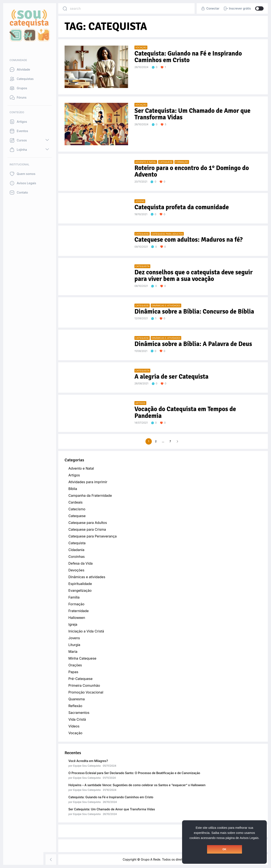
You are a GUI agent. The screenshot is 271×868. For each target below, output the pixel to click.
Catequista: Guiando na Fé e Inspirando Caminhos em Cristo (111, 797)
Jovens (74, 638)
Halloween (77, 618)
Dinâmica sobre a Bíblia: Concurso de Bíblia (194, 312)
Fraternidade (79, 611)
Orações (75, 665)
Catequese (77, 516)
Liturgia (74, 645)
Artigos (74, 475)
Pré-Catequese (80, 679)
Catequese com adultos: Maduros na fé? (189, 240)
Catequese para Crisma (87, 529)
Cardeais (75, 502)
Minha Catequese (82, 658)
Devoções (76, 570)
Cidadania (76, 550)
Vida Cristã (77, 719)
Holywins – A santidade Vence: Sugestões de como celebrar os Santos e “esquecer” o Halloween (137, 785)
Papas (73, 672)
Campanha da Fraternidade (90, 495)
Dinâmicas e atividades (87, 577)
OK (224, 849)
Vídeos (74, 726)
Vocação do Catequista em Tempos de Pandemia (185, 412)
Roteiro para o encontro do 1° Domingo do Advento (192, 171)
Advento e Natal (81, 468)
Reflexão (75, 706)
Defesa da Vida (81, 563)
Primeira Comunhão (84, 685)
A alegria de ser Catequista (171, 377)
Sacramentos (79, 713)
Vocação (75, 733)
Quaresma (77, 699)
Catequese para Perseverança (93, 536)
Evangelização (80, 590)
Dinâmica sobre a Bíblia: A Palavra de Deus (193, 344)
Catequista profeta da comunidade (182, 207)
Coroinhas (77, 557)
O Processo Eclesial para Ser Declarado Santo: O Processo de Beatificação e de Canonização (134, 773)
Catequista (77, 543)
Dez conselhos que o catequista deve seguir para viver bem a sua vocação (194, 276)
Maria (73, 652)
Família (74, 597)
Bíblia (73, 489)
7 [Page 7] (170, 441)
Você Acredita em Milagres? (88, 761)
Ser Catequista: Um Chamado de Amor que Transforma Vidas (112, 809)
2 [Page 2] (156, 441)
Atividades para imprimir (88, 482)
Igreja (73, 624)
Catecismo (77, 509)
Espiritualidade (80, 584)
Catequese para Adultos (88, 523)
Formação (76, 604)
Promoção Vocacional (86, 692)
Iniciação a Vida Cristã (86, 631)
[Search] (65, 8)
